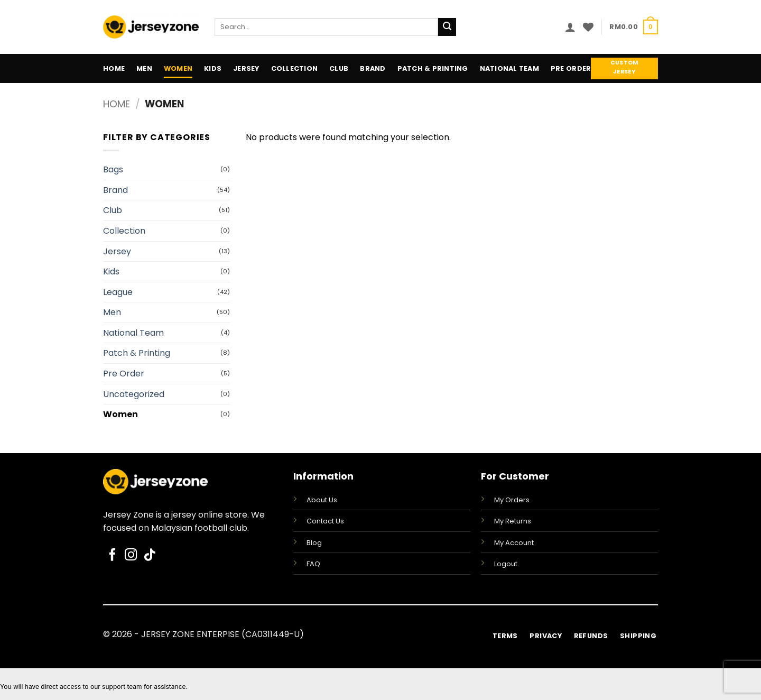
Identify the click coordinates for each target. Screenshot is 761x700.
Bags (113, 169)
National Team (509, 68)
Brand (373, 68)
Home (114, 68)
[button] (570, 27)
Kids (213, 68)
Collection (295, 68)
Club (339, 68)
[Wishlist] (588, 27)
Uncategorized (134, 394)
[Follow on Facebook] (112, 556)
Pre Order (571, 68)
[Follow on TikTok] (149, 556)
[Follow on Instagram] (131, 556)
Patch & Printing (433, 68)
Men (144, 68)
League (118, 292)
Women (178, 68)
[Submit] (447, 27)
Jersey (246, 68)
